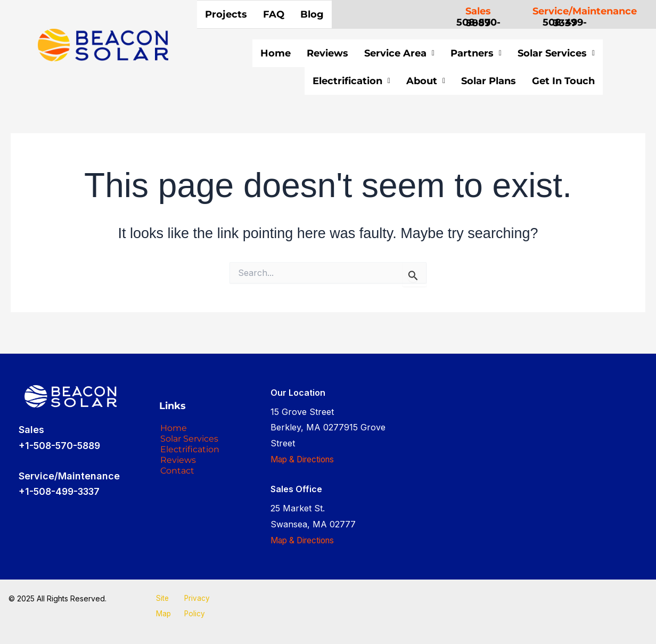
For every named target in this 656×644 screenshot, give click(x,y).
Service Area (399, 53)
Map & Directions (305, 459)
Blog (312, 14)
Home (276, 53)
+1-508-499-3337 (62, 492)
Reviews (327, 53)
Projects (226, 14)
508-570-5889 (478, 23)
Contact (179, 499)
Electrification (319, 81)
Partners (476, 53)
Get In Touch (547, 83)
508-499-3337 (565, 23)
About (394, 81)
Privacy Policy (197, 606)
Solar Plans (457, 81)
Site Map (163, 606)
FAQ (274, 14)
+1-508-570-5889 (61, 446)
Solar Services (556, 53)
